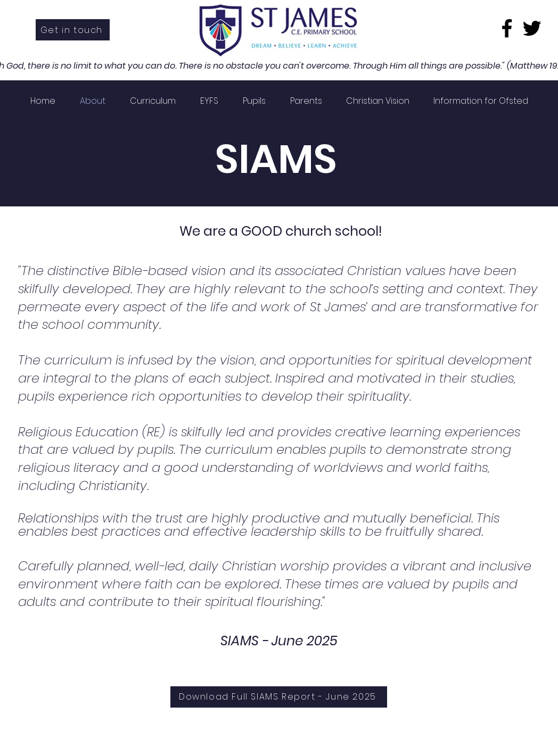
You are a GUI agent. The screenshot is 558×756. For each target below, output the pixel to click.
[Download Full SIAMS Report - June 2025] (279, 697)
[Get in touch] (73, 30)
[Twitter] (532, 28)
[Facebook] (507, 28)
